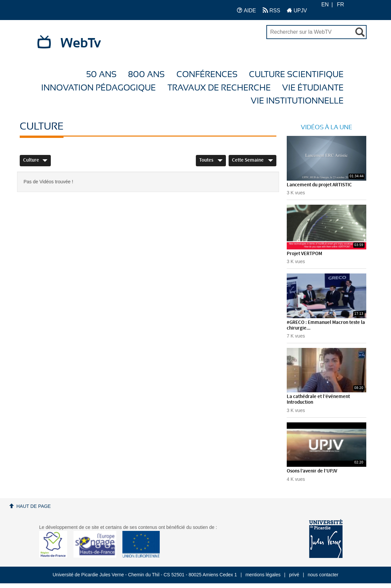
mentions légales (263, 575)
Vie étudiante (313, 88)
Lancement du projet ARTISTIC (319, 185)
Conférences (207, 75)
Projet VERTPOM (304, 254)
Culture (35, 160)
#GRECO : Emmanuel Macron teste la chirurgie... (326, 325)
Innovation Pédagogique (98, 88)
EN (325, 5)
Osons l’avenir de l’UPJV (312, 471)
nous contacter (323, 575)
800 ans (146, 75)
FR (340, 5)
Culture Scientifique (296, 75)
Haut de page (34, 506)
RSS (271, 10)
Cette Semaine (252, 160)
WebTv (81, 43)
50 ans (101, 75)
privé (294, 575)
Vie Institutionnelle (297, 101)
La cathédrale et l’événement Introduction (318, 400)
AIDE (246, 10)
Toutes (211, 160)
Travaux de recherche (219, 88)
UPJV (297, 10)
